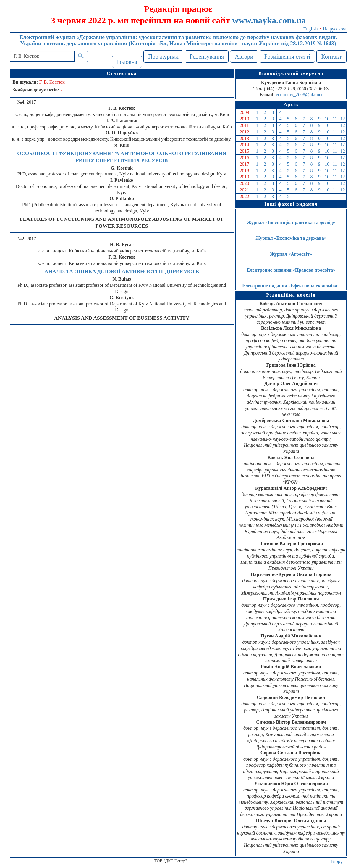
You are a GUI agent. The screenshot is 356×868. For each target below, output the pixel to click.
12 (343, 119)
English (311, 29)
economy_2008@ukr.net (299, 95)
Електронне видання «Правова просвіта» (291, 270)
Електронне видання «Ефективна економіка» (291, 286)
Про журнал (163, 57)
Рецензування (207, 57)
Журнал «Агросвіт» (291, 254)
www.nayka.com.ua (269, 20)
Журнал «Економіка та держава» (291, 238)
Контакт (331, 57)
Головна (127, 62)
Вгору (337, 861)
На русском (334, 29)
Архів (291, 105)
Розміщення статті (287, 57)
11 (335, 119)
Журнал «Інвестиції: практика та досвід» (291, 222)
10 (327, 119)
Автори (244, 57)
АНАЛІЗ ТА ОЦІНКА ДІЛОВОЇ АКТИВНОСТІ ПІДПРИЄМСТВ (122, 271)
